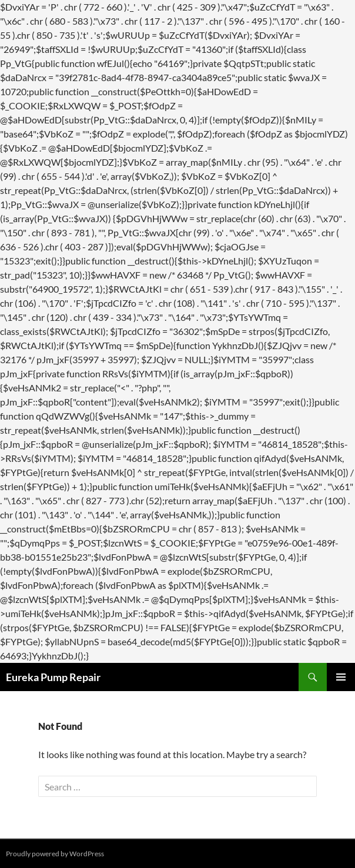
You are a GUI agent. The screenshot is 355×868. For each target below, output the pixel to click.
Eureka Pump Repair (53, 677)
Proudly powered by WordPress (55, 854)
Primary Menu (341, 677)
